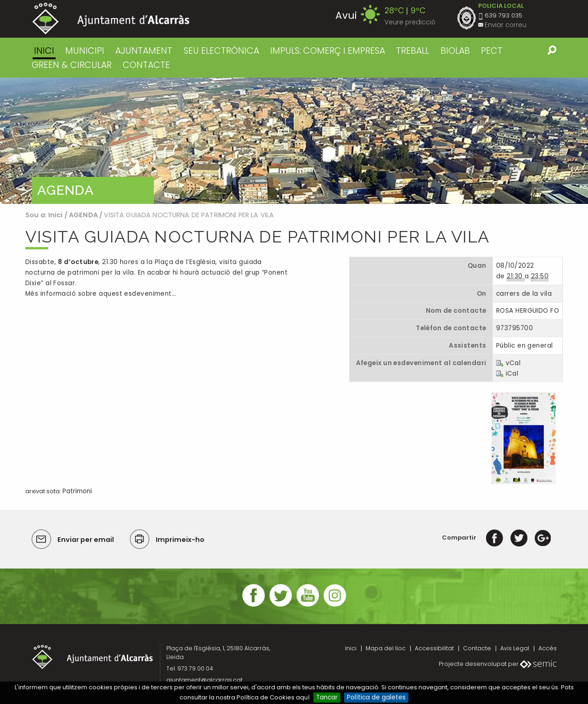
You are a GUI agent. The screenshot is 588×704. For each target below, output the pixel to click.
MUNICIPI (85, 51)
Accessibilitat (434, 648)
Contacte (477, 648)
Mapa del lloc (386, 648)
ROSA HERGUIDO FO (528, 311)
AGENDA (83, 215)
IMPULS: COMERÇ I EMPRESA (328, 51)
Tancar (327, 697)
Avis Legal (515, 648)
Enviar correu (506, 25)
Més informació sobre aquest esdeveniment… (101, 294)
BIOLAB (455, 51)
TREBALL (413, 51)
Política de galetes (376, 697)
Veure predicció (410, 22)
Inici (44, 51)
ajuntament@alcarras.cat (204, 680)
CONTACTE (146, 65)
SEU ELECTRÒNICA (221, 51)
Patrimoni (77, 491)
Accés (548, 648)
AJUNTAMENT (144, 51)
